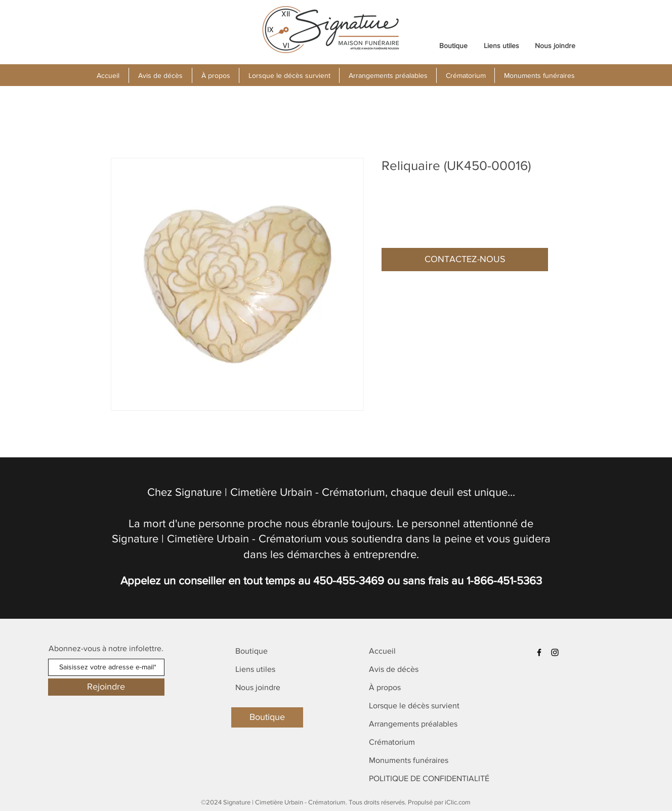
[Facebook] (539, 652)
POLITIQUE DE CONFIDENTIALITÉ (429, 778)
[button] (215, 75)
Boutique (251, 651)
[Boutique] (267, 717)
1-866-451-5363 (504, 581)
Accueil (382, 651)
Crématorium (392, 742)
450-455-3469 (349, 581)
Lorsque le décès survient (414, 706)
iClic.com (458, 802)
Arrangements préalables (413, 724)
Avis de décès (394, 669)
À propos (385, 687)
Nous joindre (258, 687)
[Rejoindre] (106, 687)
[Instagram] (555, 652)
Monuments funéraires (409, 760)
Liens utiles (255, 669)
